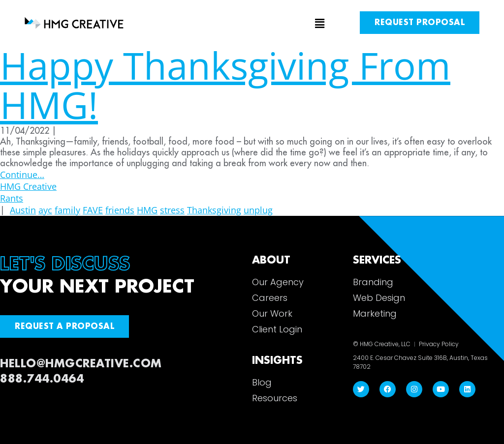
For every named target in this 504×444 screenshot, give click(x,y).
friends (120, 210)
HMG (147, 210)
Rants (12, 198)
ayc (45, 210)
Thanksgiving (214, 210)
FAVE (93, 210)
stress (172, 210)
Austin (23, 210)
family (67, 210)
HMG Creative (28, 186)
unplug (258, 210)
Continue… (22, 175)
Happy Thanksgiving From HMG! (225, 85)
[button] (252, 24)
